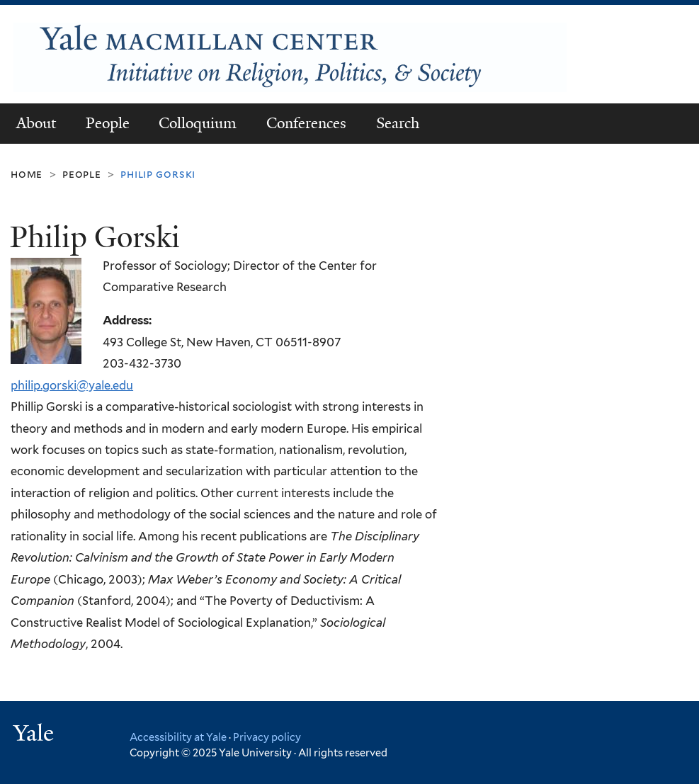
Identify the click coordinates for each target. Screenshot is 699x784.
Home (27, 174)
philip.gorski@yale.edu (72, 385)
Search (398, 123)
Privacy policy (267, 737)
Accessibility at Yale (178, 737)
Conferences (306, 123)
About (36, 123)
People (108, 123)
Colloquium (198, 123)
